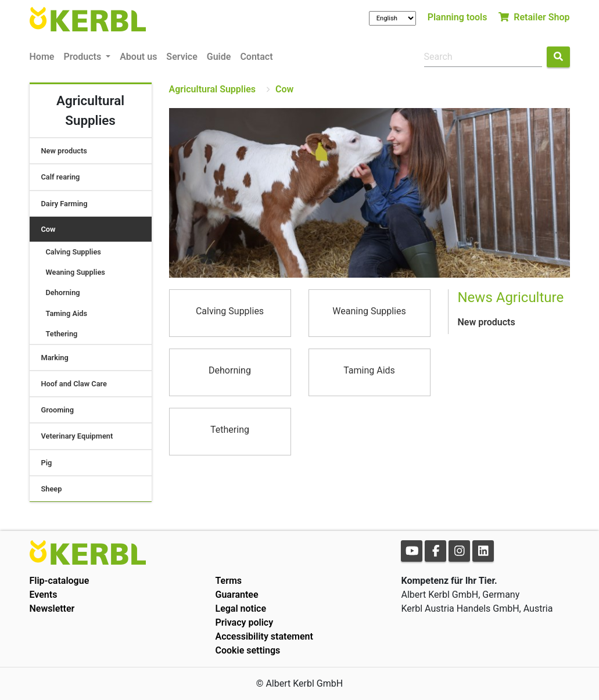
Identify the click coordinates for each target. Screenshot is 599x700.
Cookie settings (248, 650)
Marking (55, 358)
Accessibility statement (264, 636)
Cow (49, 229)
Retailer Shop (534, 17)
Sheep (52, 489)
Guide (219, 57)
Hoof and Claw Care (74, 384)
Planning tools (458, 17)
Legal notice (241, 609)
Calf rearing (61, 177)
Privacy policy (244, 622)
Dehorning (63, 292)
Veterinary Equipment (77, 436)
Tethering (62, 334)
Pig (47, 463)
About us (138, 57)
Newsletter (52, 609)
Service (182, 57)
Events (44, 595)
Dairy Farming (64, 204)
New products (64, 151)
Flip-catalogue (60, 581)
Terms (228, 581)
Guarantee (236, 595)
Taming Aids (67, 313)
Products (83, 57)
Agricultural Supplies (213, 89)
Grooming (58, 410)
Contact (256, 57)
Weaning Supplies (76, 272)
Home (42, 57)
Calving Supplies (73, 252)
